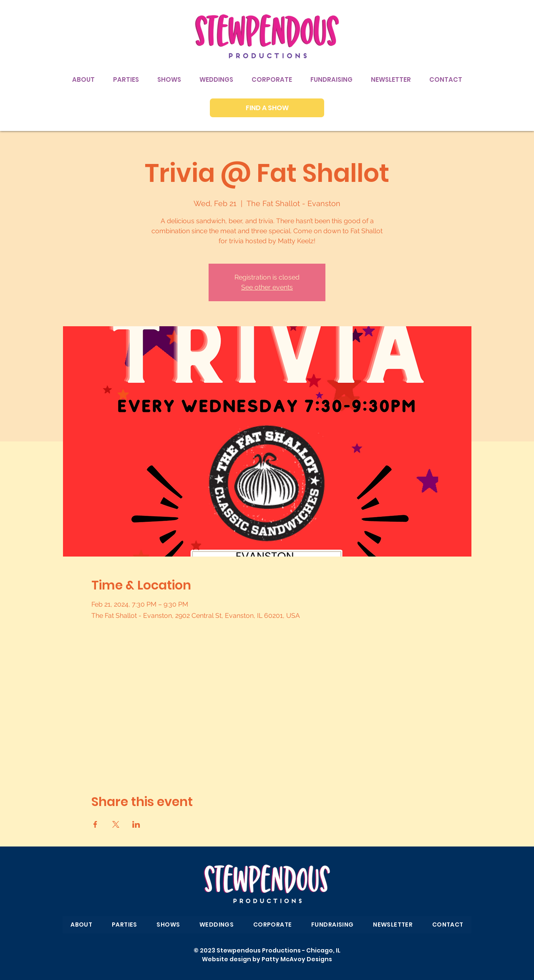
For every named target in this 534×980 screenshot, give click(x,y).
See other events (267, 287)
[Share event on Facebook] (95, 824)
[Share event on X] (116, 824)
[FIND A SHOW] (267, 108)
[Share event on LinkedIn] (136, 824)
